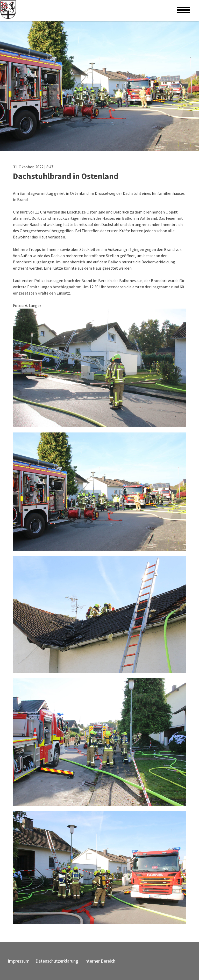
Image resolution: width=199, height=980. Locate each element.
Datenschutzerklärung (57, 961)
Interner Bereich (100, 961)
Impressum (19, 961)
